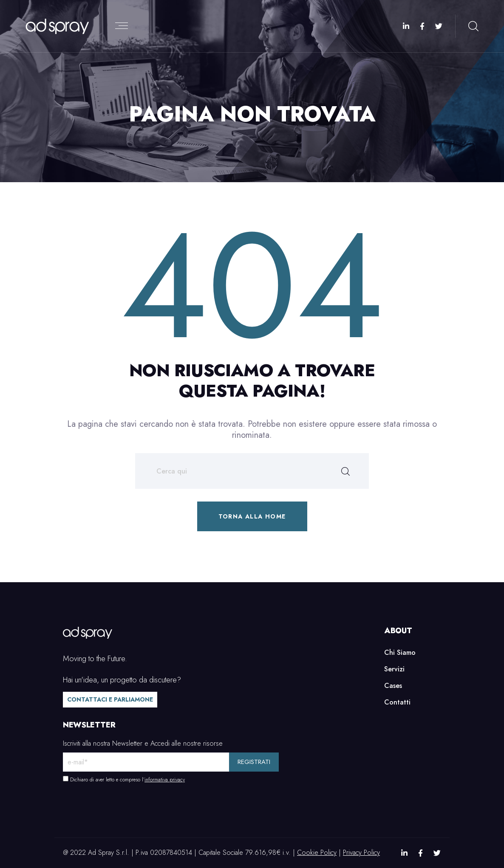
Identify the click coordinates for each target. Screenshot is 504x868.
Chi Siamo (400, 652)
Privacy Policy (361, 852)
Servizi (394, 669)
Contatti (397, 702)
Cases (393, 686)
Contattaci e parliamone (110, 699)
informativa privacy (165, 780)
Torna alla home (252, 516)
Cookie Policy (317, 852)
